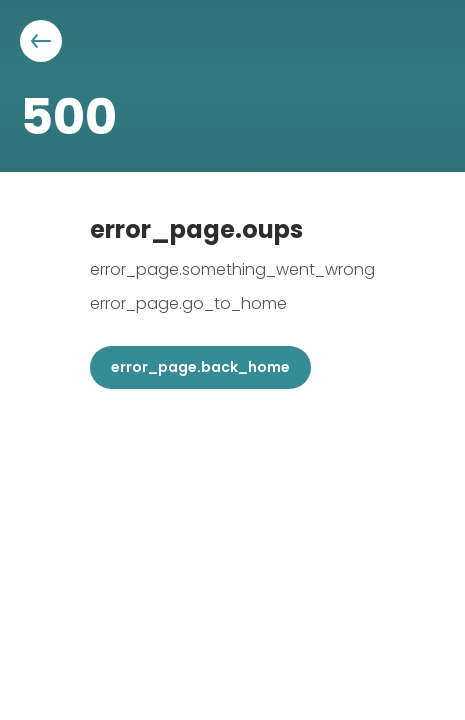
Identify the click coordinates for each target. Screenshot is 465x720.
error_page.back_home (200, 367)
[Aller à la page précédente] (41, 41)
